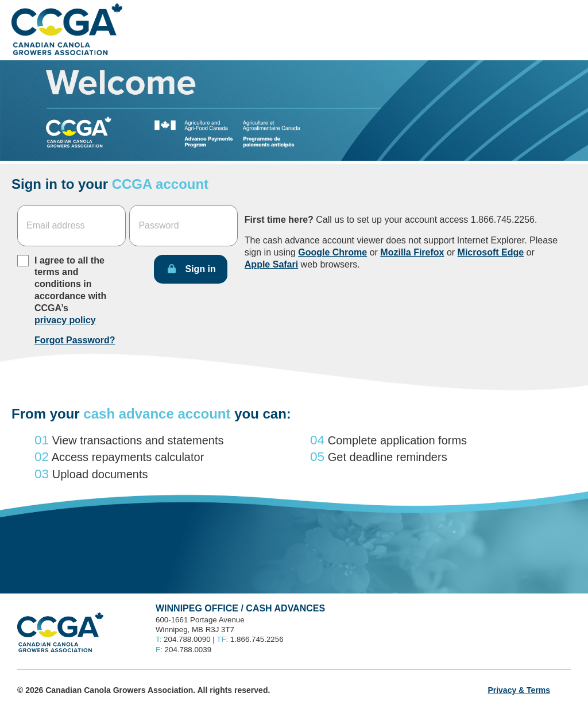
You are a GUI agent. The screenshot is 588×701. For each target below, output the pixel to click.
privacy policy (65, 320)
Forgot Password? (75, 340)
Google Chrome (332, 252)
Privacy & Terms (519, 690)
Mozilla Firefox (412, 252)
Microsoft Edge (491, 252)
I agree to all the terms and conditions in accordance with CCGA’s (70, 290)
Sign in (200, 269)
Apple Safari (271, 264)
